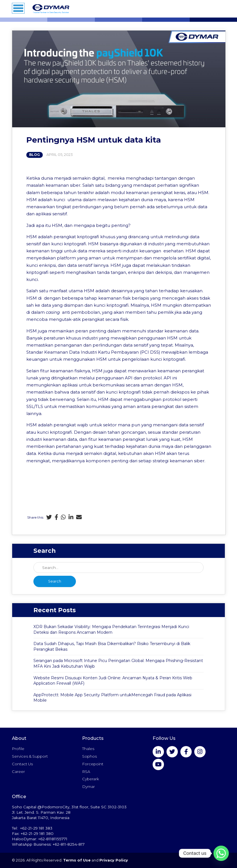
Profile (18, 749)
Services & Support (30, 756)
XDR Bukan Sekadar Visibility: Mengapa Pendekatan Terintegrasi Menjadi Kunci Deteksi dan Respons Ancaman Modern (111, 629)
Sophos (89, 756)
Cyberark (91, 779)
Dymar (88, 787)
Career (18, 772)
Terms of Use (77, 860)
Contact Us (22, 764)
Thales (88, 749)
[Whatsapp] (221, 853)
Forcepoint (93, 764)
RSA (86, 772)
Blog (35, 155)
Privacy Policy (114, 860)
